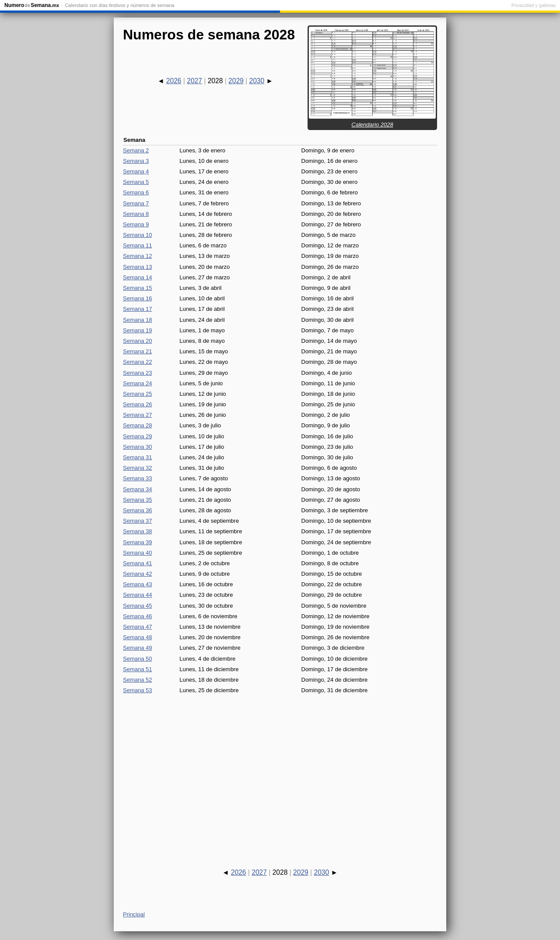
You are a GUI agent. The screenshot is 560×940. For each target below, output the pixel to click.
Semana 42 (138, 574)
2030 (257, 81)
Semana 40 (138, 553)
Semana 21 (138, 351)
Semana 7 (136, 203)
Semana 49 (138, 648)
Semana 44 (138, 595)
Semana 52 (138, 680)
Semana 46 (138, 616)
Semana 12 (138, 256)
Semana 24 (138, 383)
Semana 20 (138, 341)
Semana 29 (138, 436)
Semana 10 (138, 235)
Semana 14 (138, 277)
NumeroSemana (32, 5)
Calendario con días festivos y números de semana (119, 5)
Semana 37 (138, 521)
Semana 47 (138, 627)
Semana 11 (138, 245)
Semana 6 (136, 192)
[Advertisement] (280, 773)
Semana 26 (138, 404)
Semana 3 (136, 161)
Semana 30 (138, 447)
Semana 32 (138, 468)
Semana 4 (136, 171)
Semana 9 (136, 224)
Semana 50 (138, 659)
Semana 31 (138, 457)
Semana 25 (138, 394)
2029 (236, 81)
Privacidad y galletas (534, 5)
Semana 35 (138, 500)
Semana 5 (136, 182)
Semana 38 (138, 531)
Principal (134, 914)
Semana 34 (138, 489)
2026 (174, 81)
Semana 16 (138, 298)
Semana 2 (136, 150)
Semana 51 (138, 669)
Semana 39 (138, 542)
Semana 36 (138, 510)
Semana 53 (138, 690)
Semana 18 (138, 320)
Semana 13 (138, 267)
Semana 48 (138, 637)
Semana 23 (138, 373)
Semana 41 (138, 563)
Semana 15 (138, 288)
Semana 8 (136, 214)
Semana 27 (138, 415)
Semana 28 (138, 425)
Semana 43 (138, 584)
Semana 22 (138, 362)
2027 (194, 81)
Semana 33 (138, 478)
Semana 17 (138, 309)
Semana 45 (138, 606)
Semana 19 (138, 330)
